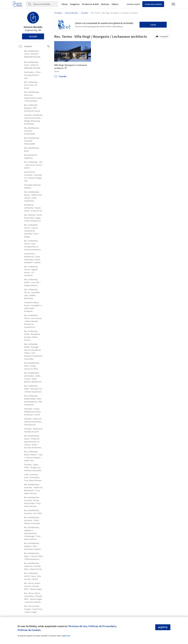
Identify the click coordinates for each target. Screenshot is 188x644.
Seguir (33, 36)
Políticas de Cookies (29, 630)
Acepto (163, 627)
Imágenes (75, 4)
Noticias (105, 4)
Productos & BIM (90, 4)
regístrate (66, 636)
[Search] (46, 4)
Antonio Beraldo (33, 27)
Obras (65, 4)
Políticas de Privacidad (101, 626)
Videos (115, 4)
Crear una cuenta (153, 4)
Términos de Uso (78, 626)
